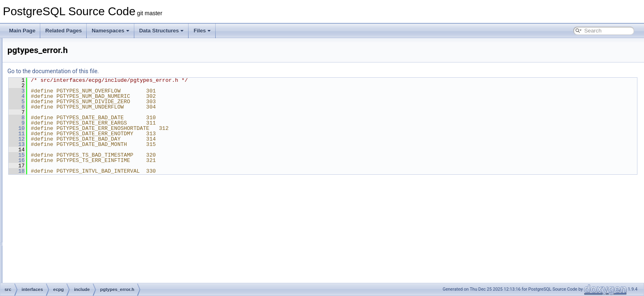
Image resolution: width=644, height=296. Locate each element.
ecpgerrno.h (67, 119)
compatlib (57, 56)
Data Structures (162, 31)
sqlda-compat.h (70, 219)
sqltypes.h (64, 246)
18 (119, 171)
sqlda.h (61, 237)
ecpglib (55, 65)
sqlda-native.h (69, 228)
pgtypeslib (58, 255)
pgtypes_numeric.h (74, 183)
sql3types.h (66, 201)
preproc (55, 264)
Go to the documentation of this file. (156, 71)
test (51, 273)
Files (202, 31)
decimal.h (64, 92)
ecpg (46, 47)
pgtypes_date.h (70, 155)
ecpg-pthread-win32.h (77, 101)
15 (119, 155)
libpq (45, 282)
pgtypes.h (64, 146)
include (55, 74)
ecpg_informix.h (71, 110)
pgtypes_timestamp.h (77, 192)
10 (119, 128)
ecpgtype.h (66, 137)
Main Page (22, 31)
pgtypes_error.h (70, 164)
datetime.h (65, 83)
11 (119, 134)
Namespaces (110, 31)
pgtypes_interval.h (73, 173)
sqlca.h (61, 210)
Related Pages (63, 31)
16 (119, 160)
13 (119, 144)
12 (119, 139)
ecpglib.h (63, 128)
